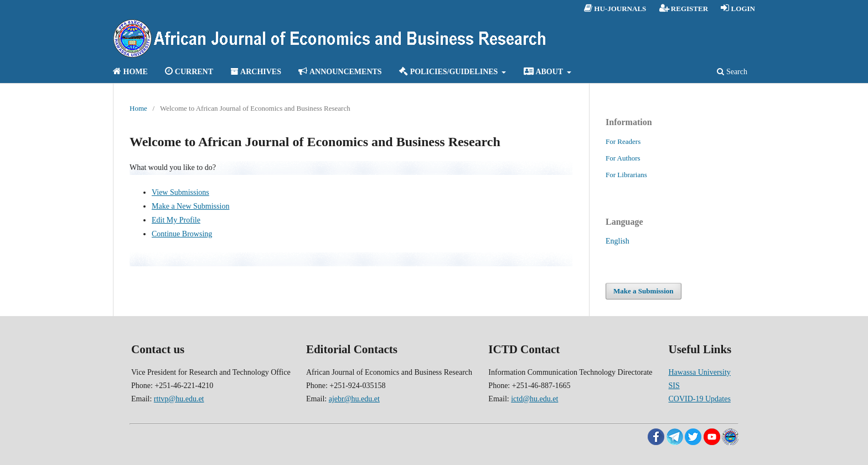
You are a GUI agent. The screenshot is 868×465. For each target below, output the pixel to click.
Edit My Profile (176, 220)
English (618, 241)
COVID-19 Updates (699, 399)
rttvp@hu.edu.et (179, 399)
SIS (674, 386)
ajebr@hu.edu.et (354, 399)
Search (732, 72)
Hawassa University (699, 372)
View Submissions (180, 192)
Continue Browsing (182, 234)
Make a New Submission (190, 206)
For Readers (623, 141)
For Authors (623, 158)
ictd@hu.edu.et (534, 399)
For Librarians (626, 175)
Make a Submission (644, 291)
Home (138, 108)
